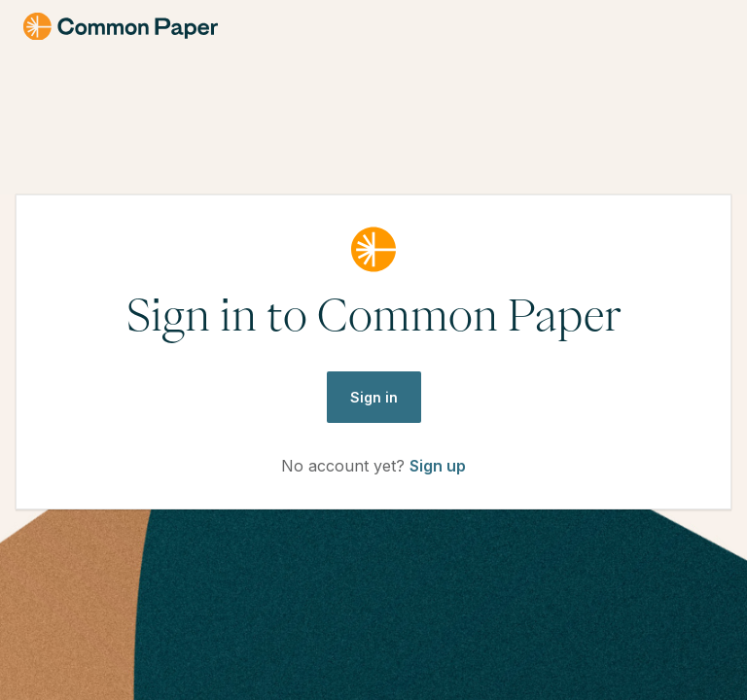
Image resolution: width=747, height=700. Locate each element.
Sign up (438, 466)
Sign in (374, 397)
